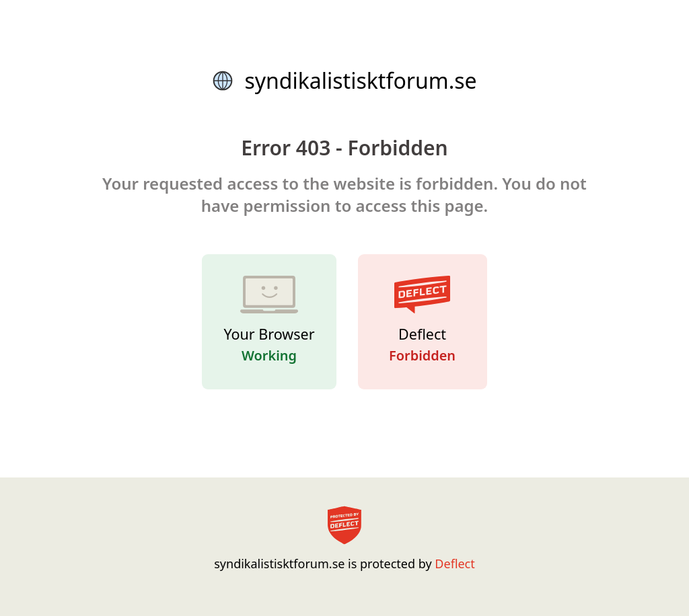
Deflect (455, 564)
